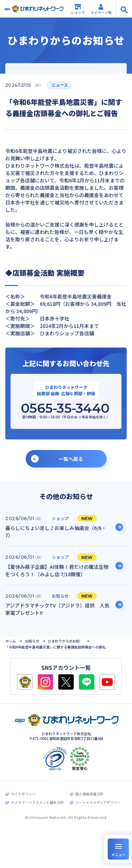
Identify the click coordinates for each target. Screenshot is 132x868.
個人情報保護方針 (89, 793)
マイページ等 (101, 9)
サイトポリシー (23, 793)
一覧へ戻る (71, 459)
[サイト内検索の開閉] (124, 9)
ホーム (11, 640)
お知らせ (32, 640)
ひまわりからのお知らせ (65, 640)
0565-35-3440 (65, 408)
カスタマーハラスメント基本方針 (37, 802)
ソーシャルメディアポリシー (98, 802)
